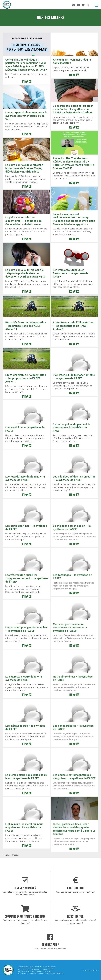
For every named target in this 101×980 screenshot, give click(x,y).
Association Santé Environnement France (7, 5)
